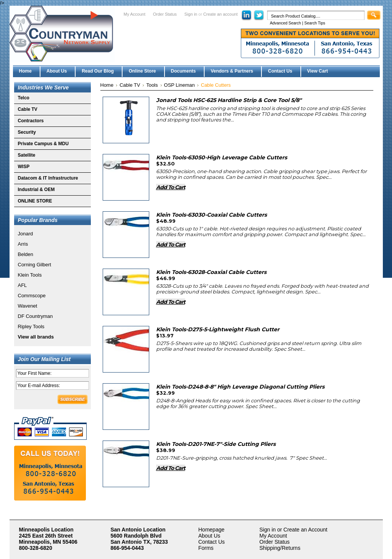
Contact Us (212, 542)
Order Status (165, 14)
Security (27, 132)
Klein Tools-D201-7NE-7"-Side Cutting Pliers (216, 444)
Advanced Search (286, 23)
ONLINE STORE (35, 201)
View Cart (318, 71)
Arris (23, 244)
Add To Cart (171, 187)
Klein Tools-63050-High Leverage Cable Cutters (222, 157)
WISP (24, 167)
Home (107, 85)
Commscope (32, 296)
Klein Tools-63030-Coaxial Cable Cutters (211, 215)
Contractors (31, 121)
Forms (206, 548)
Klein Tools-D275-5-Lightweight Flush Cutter (218, 329)
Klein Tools (30, 275)
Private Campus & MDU (43, 144)
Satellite (27, 155)
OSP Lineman (180, 85)
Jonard (26, 234)
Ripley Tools (31, 326)
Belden (26, 254)
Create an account (221, 14)
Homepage (212, 530)
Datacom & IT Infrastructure (48, 178)
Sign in (191, 14)
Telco (24, 98)
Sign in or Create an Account (294, 530)
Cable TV (28, 109)
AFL (23, 285)
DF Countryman (35, 316)
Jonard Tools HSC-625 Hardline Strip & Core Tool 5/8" (229, 100)
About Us (210, 536)
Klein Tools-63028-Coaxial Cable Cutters (211, 272)
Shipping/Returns (280, 548)
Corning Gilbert (35, 265)
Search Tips (315, 23)
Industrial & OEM (36, 190)
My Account (135, 14)
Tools (152, 85)
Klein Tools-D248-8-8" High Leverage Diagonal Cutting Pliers (240, 387)
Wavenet (28, 306)
